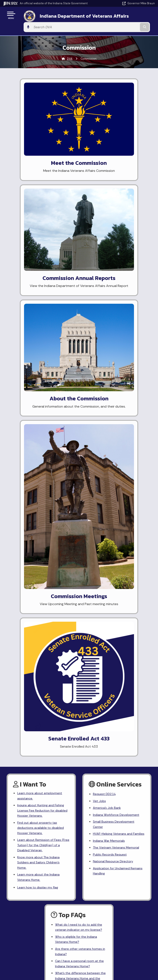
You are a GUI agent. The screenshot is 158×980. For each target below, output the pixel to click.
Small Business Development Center (115, 446)
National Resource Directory (115, 493)
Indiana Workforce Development (118, 436)
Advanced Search (115, 738)
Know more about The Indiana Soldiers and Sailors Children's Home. (40, 489)
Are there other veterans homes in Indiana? (80, 583)
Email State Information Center (39, 738)
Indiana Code (40, 813)
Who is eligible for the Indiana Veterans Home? (78, 570)
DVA (70, 50)
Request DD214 (105, 414)
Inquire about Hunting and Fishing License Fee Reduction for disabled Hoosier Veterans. (43, 432)
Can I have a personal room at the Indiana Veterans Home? (78, 597)
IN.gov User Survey (115, 731)
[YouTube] (75, 665)
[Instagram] (68, 665)
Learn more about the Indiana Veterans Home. (40, 505)
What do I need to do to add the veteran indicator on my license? (81, 557)
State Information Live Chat (39, 731)
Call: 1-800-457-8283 (40, 761)
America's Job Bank (108, 429)
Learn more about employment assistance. (41, 416)
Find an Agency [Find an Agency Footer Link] (39, 753)
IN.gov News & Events (40, 798)
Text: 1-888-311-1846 (39, 768)
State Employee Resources (115, 768)
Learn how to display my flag (39, 516)
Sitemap (115, 753)
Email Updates (40, 806)
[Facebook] (53, 665)
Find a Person (39, 746)
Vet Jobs (100, 421)
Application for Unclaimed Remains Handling (113, 503)
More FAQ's (64, 626)
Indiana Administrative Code (40, 821)
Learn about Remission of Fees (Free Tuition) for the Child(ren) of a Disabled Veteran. (43, 470)
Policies (115, 746)
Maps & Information (40, 791)
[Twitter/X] (60, 665)
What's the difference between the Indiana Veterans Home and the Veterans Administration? (79, 613)
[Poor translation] (10, 863)
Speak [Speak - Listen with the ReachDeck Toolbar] (114, 811)
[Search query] (133, 17)
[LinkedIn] (83, 665)
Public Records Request (111, 485)
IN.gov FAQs (115, 761)
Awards (40, 828)
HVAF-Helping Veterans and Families (114, 460)
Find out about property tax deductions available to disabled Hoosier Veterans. (43, 451)
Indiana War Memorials (110, 470)
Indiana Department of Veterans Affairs (71, 17)
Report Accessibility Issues (115, 799)
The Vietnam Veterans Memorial (118, 478)
